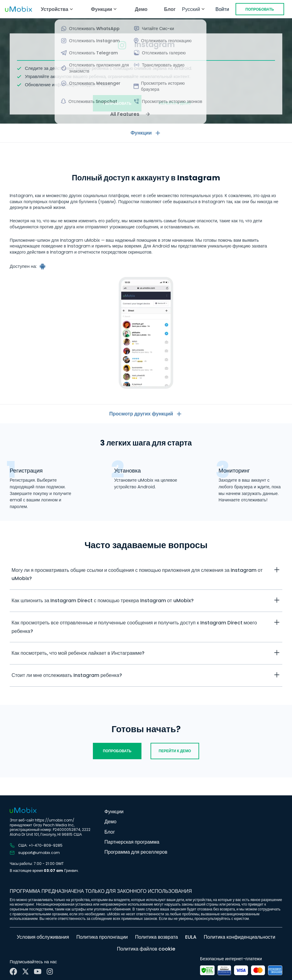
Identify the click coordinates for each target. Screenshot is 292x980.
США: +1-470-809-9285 (36, 845)
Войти (222, 9)
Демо (141, 9)
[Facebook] (13, 971)
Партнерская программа (132, 842)
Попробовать (260, 9)
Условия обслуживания (43, 937)
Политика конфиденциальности (239, 937)
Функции (114, 812)
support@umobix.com (35, 853)
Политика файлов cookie (146, 949)
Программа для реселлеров (136, 852)
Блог (170, 9)
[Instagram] (50, 971)
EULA (191, 937)
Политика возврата (156, 937)
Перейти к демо (175, 103)
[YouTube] (38, 971)
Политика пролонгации (102, 937)
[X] (25, 971)
